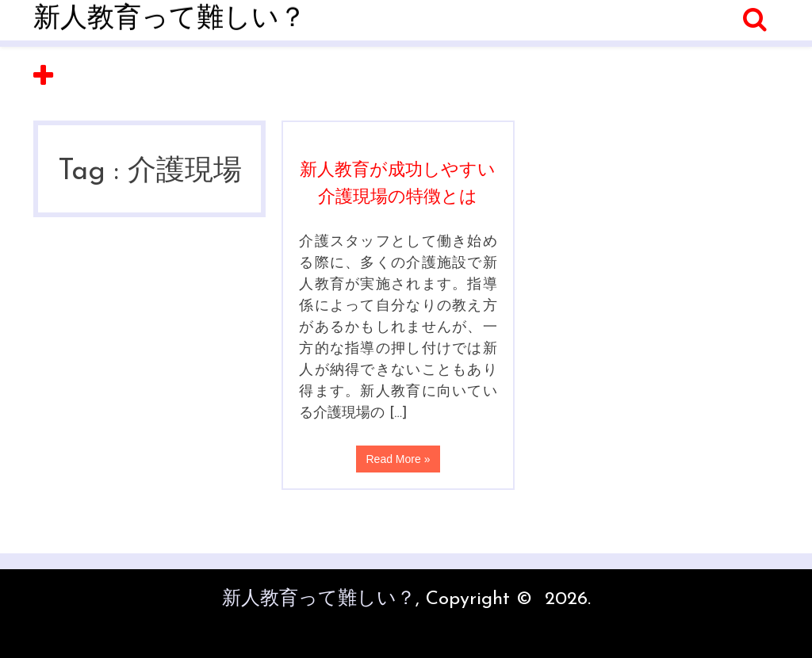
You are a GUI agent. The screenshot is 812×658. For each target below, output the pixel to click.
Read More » (398, 459)
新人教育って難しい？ (170, 19)
